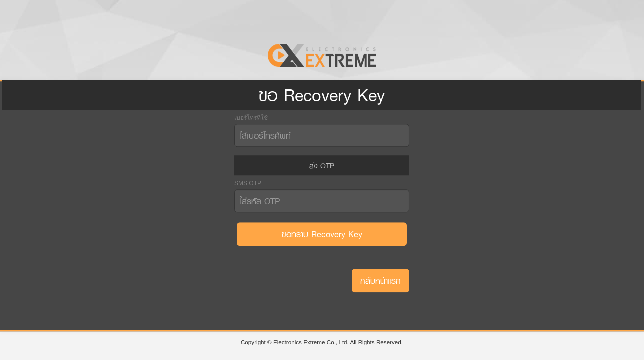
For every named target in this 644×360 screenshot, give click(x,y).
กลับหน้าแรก (381, 281)
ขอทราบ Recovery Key (322, 234)
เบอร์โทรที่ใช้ (251, 118)
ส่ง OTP (322, 165)
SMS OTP (248, 183)
